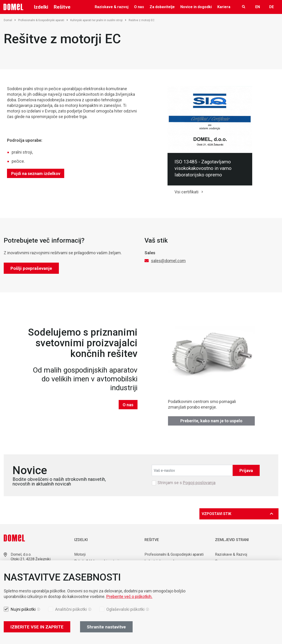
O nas (139, 7)
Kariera (224, 7)
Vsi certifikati (186, 192)
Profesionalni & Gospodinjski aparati (43, 20)
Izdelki (41, 7)
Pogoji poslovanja (199, 483)
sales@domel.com (168, 261)
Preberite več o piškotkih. (129, 596)
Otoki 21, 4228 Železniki (31, 559)
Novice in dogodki (196, 7)
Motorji (80, 554)
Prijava (246, 471)
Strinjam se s (186, 483)
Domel (10, 20)
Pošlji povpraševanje (31, 268)
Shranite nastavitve (106, 627)
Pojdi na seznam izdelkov (36, 173)
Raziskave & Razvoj (231, 554)
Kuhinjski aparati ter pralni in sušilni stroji (98, 20)
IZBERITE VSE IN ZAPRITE (37, 627)
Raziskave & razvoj (112, 7)
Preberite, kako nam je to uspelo (211, 421)
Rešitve (62, 7)
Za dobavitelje (162, 7)
